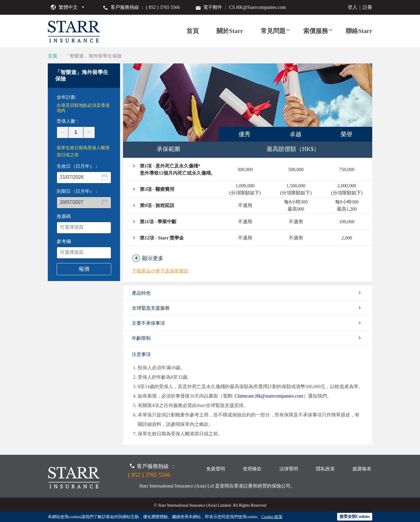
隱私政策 (325, 469)
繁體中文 (68, 7)
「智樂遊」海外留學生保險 (93, 56)
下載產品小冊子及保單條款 (160, 271)
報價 (84, 269)
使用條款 (252, 469)
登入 (352, 7)
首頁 (193, 31)
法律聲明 (289, 469)
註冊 (367, 7)
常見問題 (273, 31)
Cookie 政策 (272, 517)
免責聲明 (216, 469)
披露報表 (362, 469)
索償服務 (316, 31)
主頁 (52, 56)
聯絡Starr (359, 31)
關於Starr (230, 31)
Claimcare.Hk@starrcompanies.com (269, 396)
